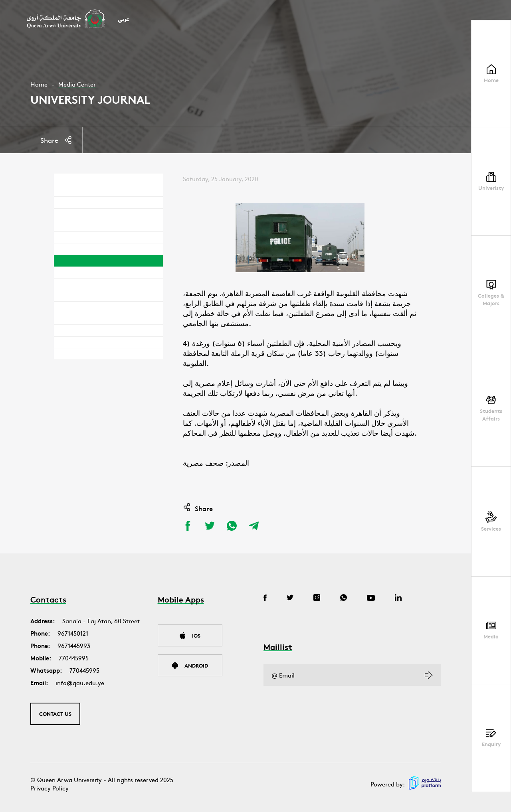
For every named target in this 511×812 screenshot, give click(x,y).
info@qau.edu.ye (80, 683)
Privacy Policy (50, 788)
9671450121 (73, 633)
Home (39, 84)
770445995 (74, 658)
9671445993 (74, 645)
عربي (124, 20)
